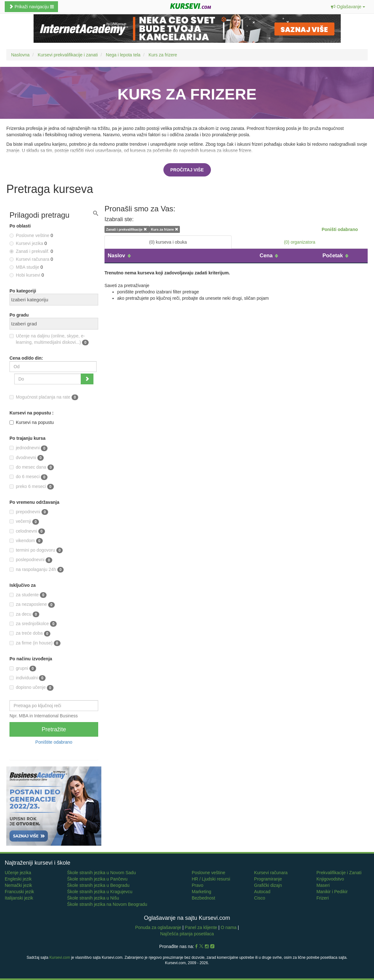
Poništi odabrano (340, 229)
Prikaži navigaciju (31, 7)
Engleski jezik (18, 879)
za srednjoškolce (33, 624)
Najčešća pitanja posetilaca (187, 934)
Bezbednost (203, 898)
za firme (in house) (35, 643)
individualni (28, 678)
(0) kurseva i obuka (168, 242)
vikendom (26, 541)
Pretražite (54, 729)
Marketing (201, 892)
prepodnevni (29, 512)
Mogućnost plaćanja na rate (44, 397)
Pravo (197, 885)
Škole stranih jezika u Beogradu (98, 885)
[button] (348, 7)
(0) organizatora (300, 242)
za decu (24, 614)
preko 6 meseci (32, 487)
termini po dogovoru (36, 550)
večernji (24, 522)
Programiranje (268, 879)
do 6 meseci (29, 477)
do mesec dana (32, 467)
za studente (28, 595)
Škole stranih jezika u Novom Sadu (101, 873)
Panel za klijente (202, 927)
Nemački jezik (18, 885)
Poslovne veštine (208, 873)
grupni (23, 669)
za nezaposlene (32, 605)
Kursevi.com (60, 958)
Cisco (260, 898)
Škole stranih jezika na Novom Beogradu (107, 904)
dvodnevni (27, 458)
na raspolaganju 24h (37, 570)
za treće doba (30, 633)
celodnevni (27, 531)
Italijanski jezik (19, 898)
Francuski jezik (19, 892)
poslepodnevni (31, 560)
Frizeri (323, 898)
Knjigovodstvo (330, 879)
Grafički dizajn (268, 885)
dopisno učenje (32, 688)
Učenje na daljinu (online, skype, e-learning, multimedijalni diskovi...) (49, 339)
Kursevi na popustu (32, 422)
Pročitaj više (187, 170)
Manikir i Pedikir (332, 892)
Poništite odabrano (54, 742)
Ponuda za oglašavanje (159, 927)
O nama (229, 927)
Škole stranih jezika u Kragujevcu (100, 892)
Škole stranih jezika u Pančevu (97, 879)
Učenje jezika (18, 873)
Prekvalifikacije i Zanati (339, 873)
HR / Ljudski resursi (211, 879)
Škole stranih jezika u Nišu (93, 898)
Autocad (262, 892)
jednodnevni (29, 448)
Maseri (323, 885)
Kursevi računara (271, 873)
